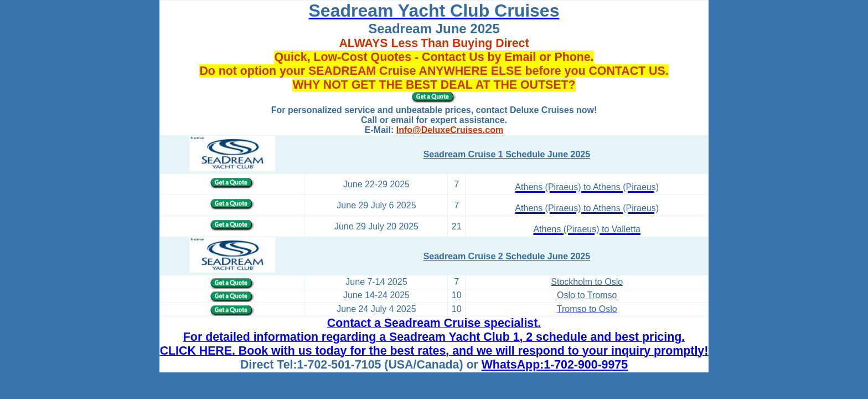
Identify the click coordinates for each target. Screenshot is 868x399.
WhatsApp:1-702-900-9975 (555, 365)
